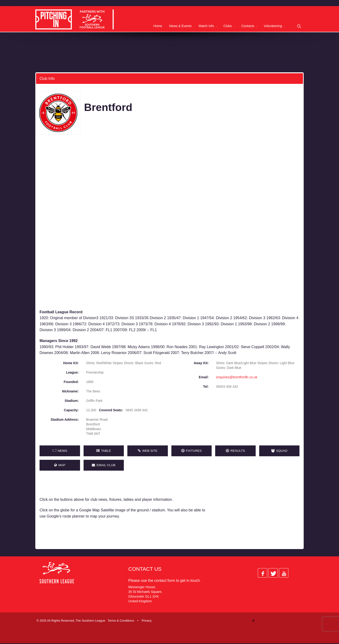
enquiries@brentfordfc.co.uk (237, 377)
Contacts (248, 26)
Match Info (206, 26)
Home (158, 26)
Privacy (147, 621)
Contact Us (145, 570)
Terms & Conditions (121, 621)
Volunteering (273, 26)
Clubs (228, 26)
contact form (165, 581)
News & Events (180, 26)
